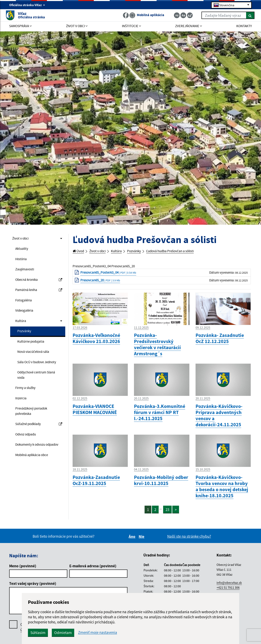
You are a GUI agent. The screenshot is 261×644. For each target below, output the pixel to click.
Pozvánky (25, 337)
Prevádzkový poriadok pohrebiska (34, 428)
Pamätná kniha (39, 293)
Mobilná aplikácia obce (34, 480)
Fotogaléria (25, 304)
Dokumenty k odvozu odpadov (32, 467)
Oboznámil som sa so (57, 631)
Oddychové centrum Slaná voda (34, 389)
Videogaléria (26, 315)
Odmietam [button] (106, 633)
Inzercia (22, 414)
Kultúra (21, 326)
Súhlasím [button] (81, 633)
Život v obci (22, 239)
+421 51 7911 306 (228, 592)
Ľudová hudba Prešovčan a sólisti (181, 251)
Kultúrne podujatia (33, 348)
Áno (133, 541)
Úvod (79, 251)
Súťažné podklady (39, 442)
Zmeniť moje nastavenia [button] (141, 632)
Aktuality (22, 250)
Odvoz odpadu (27, 453)
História (22, 261)
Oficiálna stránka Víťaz (27, 5)
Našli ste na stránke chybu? (189, 541)
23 (168, 514)
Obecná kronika (39, 282)
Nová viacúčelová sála (35, 359)
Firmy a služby (27, 403)
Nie (142, 541)
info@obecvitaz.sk (229, 587)
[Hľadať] (247, 16)
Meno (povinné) (23, 570)
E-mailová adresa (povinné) (93, 570)
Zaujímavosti (26, 271)
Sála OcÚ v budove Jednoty (33, 373)
